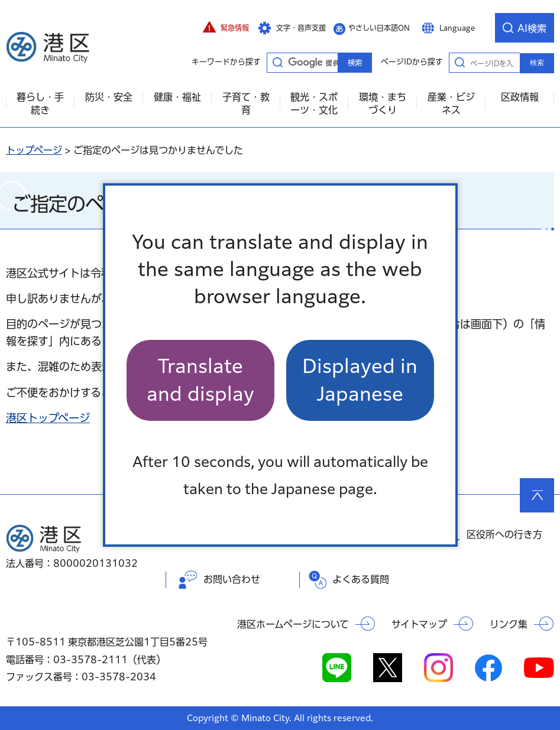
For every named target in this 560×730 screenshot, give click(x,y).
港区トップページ (48, 418)
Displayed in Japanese (360, 380)
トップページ (34, 150)
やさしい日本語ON (379, 28)
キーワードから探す (277, 62)
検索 (537, 63)
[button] (226, 28)
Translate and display (200, 380)
